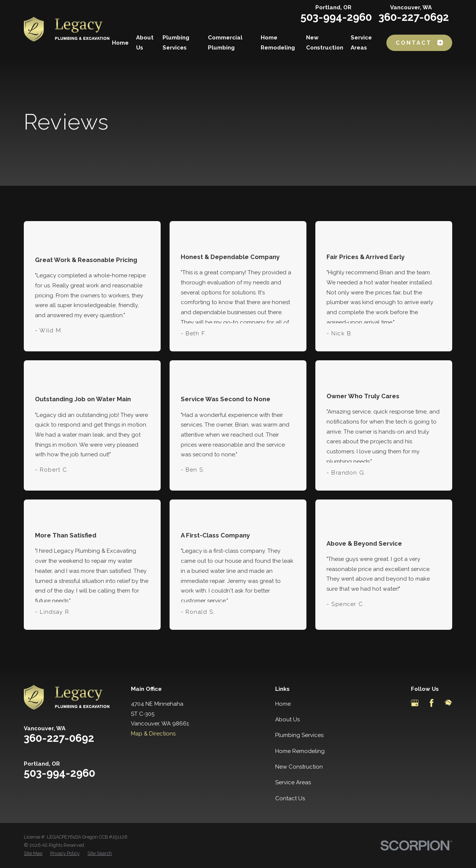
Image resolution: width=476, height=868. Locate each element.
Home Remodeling (300, 751)
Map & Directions (153, 734)
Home (283, 704)
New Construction (299, 767)
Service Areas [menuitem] (361, 43)
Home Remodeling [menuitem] (278, 43)
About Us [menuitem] (145, 43)
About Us (287, 719)
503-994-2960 (336, 17)
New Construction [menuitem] (325, 43)
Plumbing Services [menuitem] (176, 43)
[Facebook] (432, 703)
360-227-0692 (414, 17)
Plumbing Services (299, 735)
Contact (419, 43)
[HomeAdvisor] (448, 703)
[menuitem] (33, 853)
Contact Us (290, 798)
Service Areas (293, 782)
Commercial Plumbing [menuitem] (225, 43)
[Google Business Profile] (415, 703)
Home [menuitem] (120, 43)
